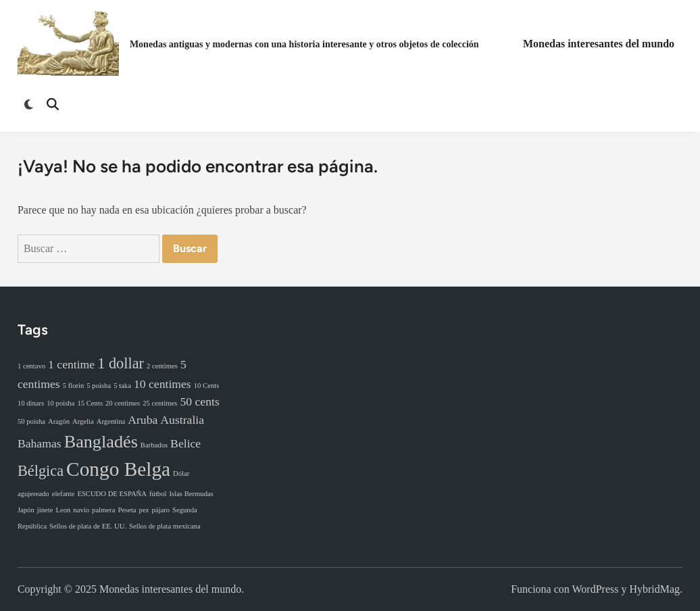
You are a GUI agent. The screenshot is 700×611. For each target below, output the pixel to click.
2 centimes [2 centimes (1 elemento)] (162, 366)
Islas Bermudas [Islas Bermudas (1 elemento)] (191, 494)
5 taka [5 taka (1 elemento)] (122, 386)
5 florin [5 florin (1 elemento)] (74, 386)
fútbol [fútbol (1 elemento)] (158, 494)
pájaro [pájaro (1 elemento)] (160, 510)
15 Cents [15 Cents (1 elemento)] (90, 403)
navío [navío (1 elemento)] (81, 510)
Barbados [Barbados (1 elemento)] (154, 445)
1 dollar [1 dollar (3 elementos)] (121, 363)
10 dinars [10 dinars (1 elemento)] (31, 403)
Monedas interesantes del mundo (599, 44)
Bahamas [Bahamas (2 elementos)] (40, 443)
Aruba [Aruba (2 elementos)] (143, 420)
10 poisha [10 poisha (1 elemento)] (60, 403)
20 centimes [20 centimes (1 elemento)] (123, 403)
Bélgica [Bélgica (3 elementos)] (41, 471)
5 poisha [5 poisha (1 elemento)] (99, 386)
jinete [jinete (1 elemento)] (45, 510)
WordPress (596, 589)
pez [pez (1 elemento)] (144, 510)
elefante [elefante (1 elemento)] (64, 494)
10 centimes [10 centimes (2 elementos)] (162, 384)
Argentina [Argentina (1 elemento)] (111, 421)
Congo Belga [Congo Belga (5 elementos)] (118, 469)
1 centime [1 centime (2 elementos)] (71, 364)
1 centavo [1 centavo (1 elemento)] (31, 366)
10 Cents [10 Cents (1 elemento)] (207, 386)
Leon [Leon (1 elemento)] (63, 510)
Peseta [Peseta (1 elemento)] (127, 510)
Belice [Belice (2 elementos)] (185, 443)
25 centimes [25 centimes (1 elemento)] (160, 403)
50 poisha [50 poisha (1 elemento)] (31, 421)
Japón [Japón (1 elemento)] (26, 510)
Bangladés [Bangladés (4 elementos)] (101, 442)
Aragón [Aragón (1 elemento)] (59, 421)
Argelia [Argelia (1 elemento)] (83, 421)
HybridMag (654, 589)
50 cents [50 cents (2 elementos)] (199, 401)
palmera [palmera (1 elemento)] (103, 510)
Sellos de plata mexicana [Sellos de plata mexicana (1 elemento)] (165, 526)
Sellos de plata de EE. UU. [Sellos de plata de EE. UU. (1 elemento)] (88, 526)
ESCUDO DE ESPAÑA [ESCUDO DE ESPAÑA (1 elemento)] (112, 494)
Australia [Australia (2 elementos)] (182, 420)
